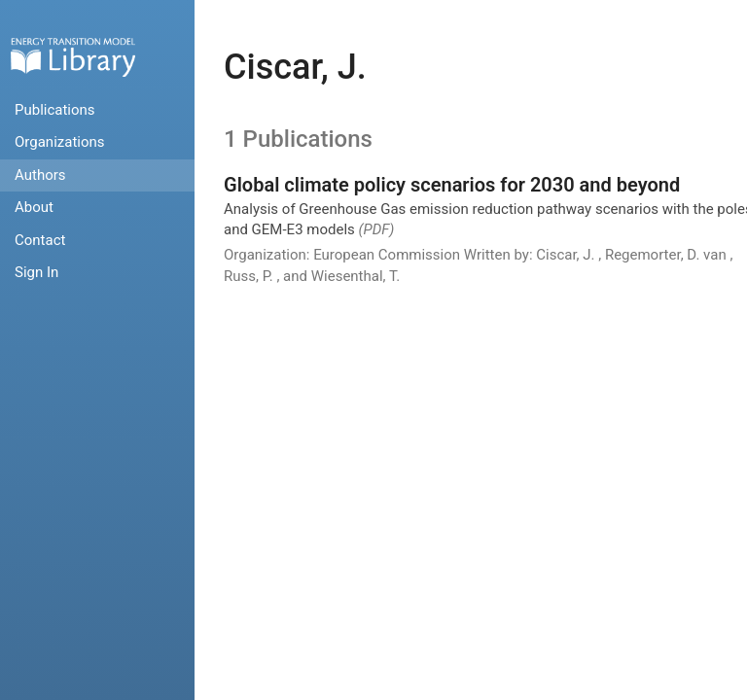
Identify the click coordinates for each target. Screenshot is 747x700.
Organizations (60, 142)
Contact (40, 240)
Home (73, 57)
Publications (55, 110)
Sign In (36, 272)
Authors (40, 175)
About (34, 207)
